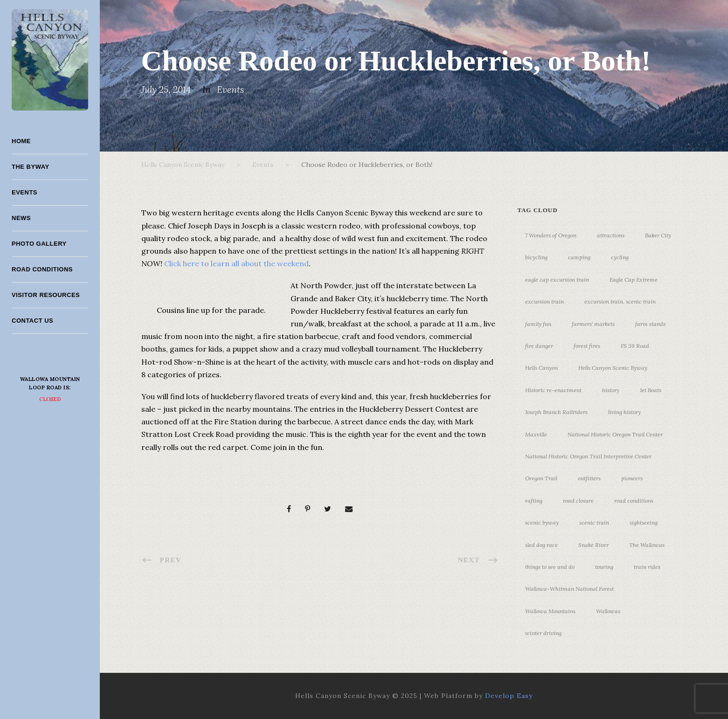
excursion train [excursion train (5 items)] (544, 301)
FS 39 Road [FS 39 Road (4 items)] (635, 346)
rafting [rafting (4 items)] (534, 501)
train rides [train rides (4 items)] (647, 567)
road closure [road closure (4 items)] (578, 501)
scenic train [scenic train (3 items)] (594, 522)
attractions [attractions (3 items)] (611, 235)
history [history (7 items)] (611, 390)
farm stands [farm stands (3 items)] (650, 324)
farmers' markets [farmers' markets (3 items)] (593, 324)
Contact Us (32, 321)
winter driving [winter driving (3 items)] (543, 633)
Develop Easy (509, 696)
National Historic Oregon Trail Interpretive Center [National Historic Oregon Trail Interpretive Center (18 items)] (588, 456)
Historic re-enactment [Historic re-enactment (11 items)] (553, 390)
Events (24, 192)
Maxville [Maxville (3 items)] (536, 434)
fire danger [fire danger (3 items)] (539, 346)
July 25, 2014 (166, 90)
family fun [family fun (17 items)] (538, 324)
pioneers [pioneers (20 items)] (632, 478)
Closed (50, 399)
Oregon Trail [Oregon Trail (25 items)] (541, 478)
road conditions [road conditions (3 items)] (634, 501)
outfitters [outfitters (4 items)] (589, 478)
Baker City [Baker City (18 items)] (658, 235)
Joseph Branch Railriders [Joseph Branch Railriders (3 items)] (556, 412)
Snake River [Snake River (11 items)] (593, 545)
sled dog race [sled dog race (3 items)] (541, 545)
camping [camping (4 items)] (579, 257)
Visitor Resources (46, 295)
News (21, 218)
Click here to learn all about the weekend (236, 263)
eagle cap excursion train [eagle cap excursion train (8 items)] (557, 280)
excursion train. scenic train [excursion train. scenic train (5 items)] (620, 301)
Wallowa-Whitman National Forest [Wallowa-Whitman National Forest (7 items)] (569, 589)
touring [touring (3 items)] (604, 567)
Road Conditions (42, 269)
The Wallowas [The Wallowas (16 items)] (647, 545)
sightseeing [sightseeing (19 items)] (644, 522)
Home (21, 141)
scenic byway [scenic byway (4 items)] (542, 522)
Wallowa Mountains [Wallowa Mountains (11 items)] (550, 611)
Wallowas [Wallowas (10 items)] (608, 611)
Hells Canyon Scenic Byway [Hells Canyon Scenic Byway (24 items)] (613, 368)
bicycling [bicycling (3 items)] (536, 257)
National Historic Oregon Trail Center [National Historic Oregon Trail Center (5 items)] (615, 434)
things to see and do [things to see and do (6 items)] (550, 567)
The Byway (31, 167)
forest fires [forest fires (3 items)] (587, 346)
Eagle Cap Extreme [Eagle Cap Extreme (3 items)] (634, 280)
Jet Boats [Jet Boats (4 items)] (651, 390)
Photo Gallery (39, 244)
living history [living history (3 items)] (624, 412)
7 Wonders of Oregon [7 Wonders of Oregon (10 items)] (551, 235)
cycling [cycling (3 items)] (620, 257)
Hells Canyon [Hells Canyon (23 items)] (541, 368)
